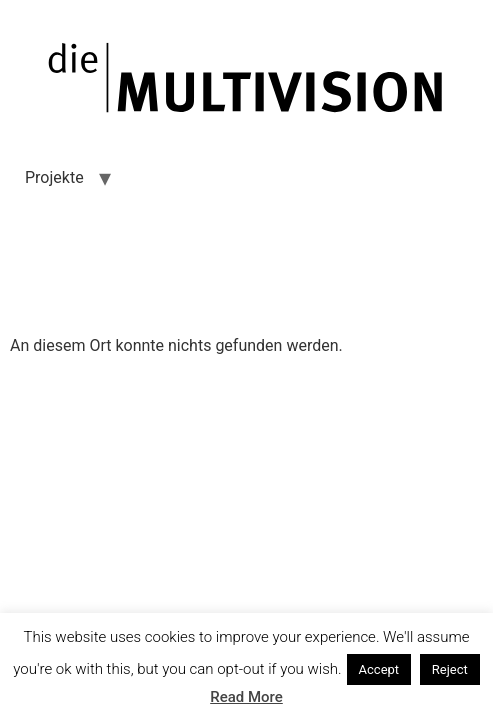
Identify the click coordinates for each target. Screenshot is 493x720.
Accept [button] (379, 669)
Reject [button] (450, 669)
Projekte (54, 177)
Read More (246, 697)
